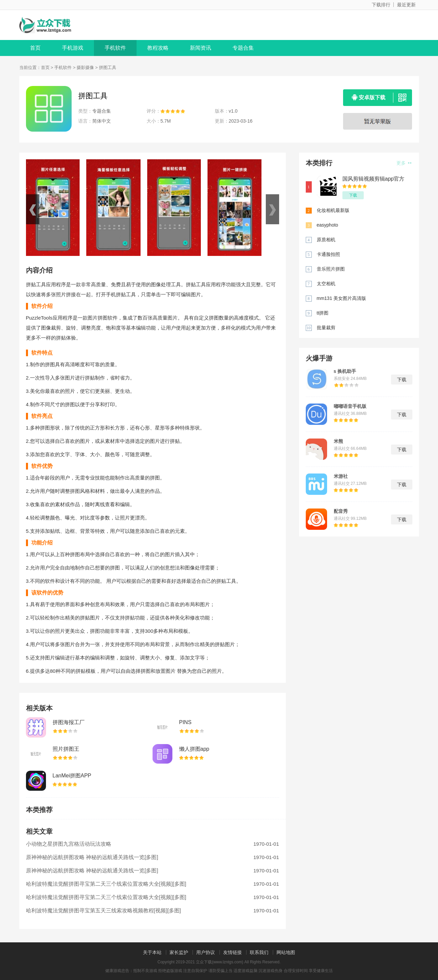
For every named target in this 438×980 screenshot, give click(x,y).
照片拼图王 (66, 749)
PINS (185, 722)
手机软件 (115, 48)
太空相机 (326, 284)
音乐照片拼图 (331, 269)
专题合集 (243, 48)
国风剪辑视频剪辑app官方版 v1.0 (374, 179)
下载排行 (381, 5)
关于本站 (152, 952)
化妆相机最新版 (333, 210)
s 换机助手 (345, 371)
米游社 (341, 476)
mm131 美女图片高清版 (342, 298)
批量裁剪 (326, 328)
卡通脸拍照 (328, 254)
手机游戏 (73, 48)
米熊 (338, 441)
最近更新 (406, 5)
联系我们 (259, 952)
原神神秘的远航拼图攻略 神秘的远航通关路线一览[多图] (92, 857)
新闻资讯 (201, 48)
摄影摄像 (85, 67)
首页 (35, 48)
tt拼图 (323, 313)
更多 (404, 163)
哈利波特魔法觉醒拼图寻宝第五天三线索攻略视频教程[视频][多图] (104, 911)
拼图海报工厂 (69, 722)
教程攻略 (158, 48)
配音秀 (341, 511)
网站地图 (286, 952)
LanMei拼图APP (72, 776)
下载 (353, 195)
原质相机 (326, 240)
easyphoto (328, 225)
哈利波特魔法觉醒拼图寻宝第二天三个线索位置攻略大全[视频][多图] (106, 884)
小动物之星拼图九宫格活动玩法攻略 (69, 844)
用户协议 (206, 952)
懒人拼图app (194, 749)
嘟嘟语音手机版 (350, 406)
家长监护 (179, 952)
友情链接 (232, 952)
